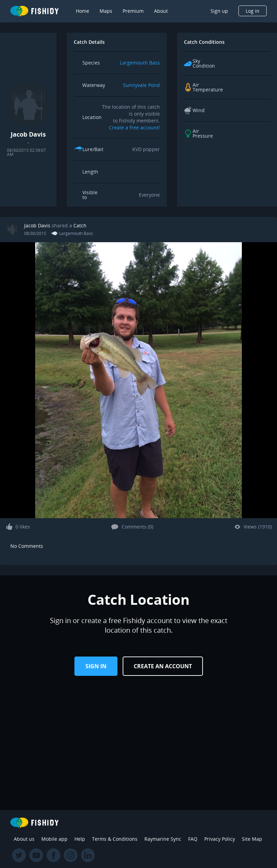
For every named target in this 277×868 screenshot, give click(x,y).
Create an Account (163, 666)
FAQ (193, 839)
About (161, 11)
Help (80, 839)
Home (83, 11)
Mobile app (54, 839)
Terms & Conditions (115, 839)
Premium (133, 11)
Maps (106, 11)
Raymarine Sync (163, 839)
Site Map (252, 839)
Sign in (96, 666)
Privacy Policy (220, 839)
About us (24, 839)
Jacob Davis (37, 225)
